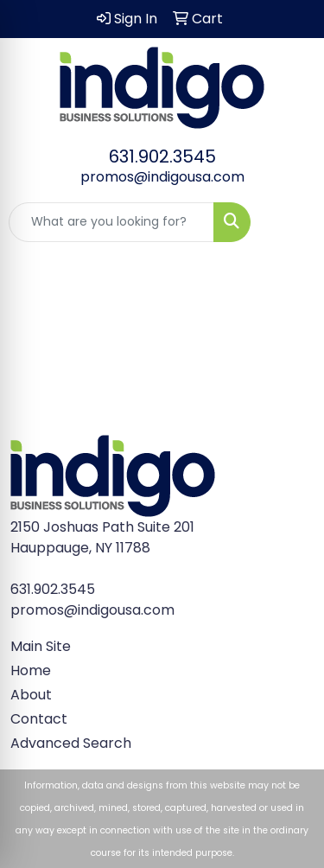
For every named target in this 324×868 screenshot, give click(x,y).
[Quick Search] (111, 222)
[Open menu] (289, 222)
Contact (39, 719)
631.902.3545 (162, 156)
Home (31, 670)
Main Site (41, 646)
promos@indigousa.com (162, 177)
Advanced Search (71, 743)
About (31, 695)
